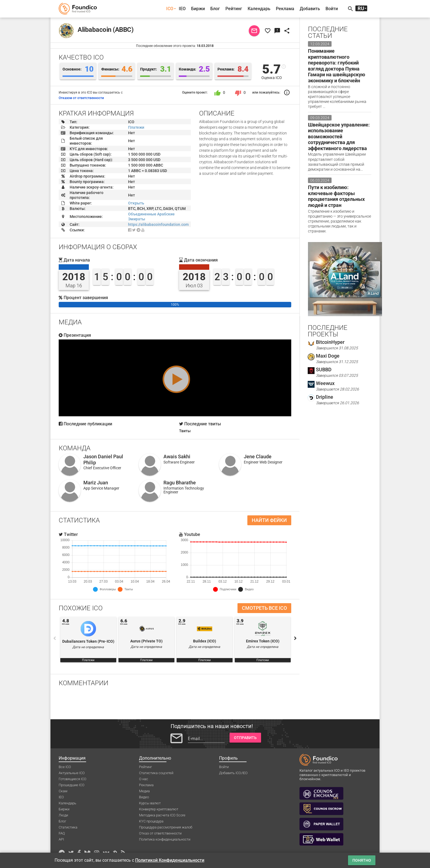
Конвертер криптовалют (159, 809)
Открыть (136, 203)
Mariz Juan (96, 483)
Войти (332, 9)
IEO (182, 9)
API (61, 839)
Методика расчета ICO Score (162, 815)
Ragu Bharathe (180, 483)
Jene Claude (258, 457)
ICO (170, 9)
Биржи (198, 9)
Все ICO (65, 767)
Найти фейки (269, 520)
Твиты (185, 431)
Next (295, 638)
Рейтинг (234, 9)
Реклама (285, 9)
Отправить (245, 738)
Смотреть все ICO (264, 608)
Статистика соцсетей (156, 773)
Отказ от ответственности (160, 833)
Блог (215, 9)
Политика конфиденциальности (165, 839)
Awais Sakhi (177, 457)
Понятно (362, 860)
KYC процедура (151, 821)
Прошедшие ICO (72, 785)
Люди (63, 815)
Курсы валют (150, 803)
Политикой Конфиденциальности (170, 860)
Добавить (310, 9)
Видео (144, 797)
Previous (55, 638)
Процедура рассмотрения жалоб (166, 827)
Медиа (144, 791)
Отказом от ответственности (81, 98)
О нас (144, 779)
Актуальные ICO (72, 773)
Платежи (136, 127)
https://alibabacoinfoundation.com (158, 224)
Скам (63, 791)
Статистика (68, 827)
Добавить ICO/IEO (233, 773)
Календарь (259, 9)
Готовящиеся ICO (73, 779)
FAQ (62, 833)
